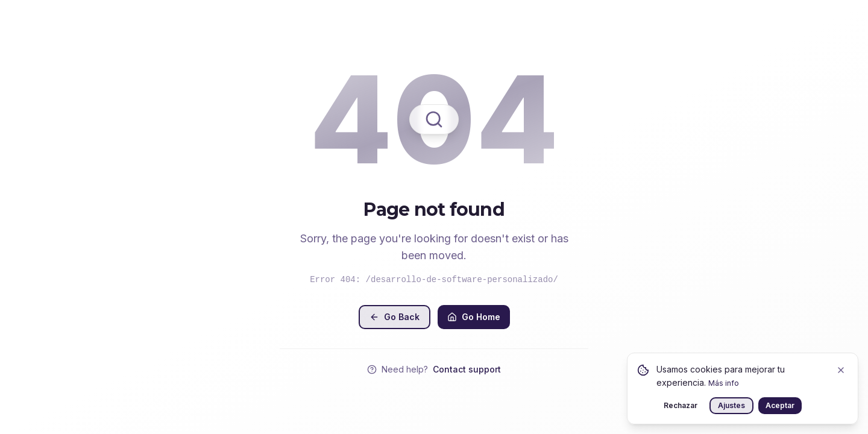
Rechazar (681, 405)
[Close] (841, 370)
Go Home (474, 317)
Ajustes (731, 405)
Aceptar (780, 405)
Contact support (467, 369)
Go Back (395, 317)
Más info (724, 383)
